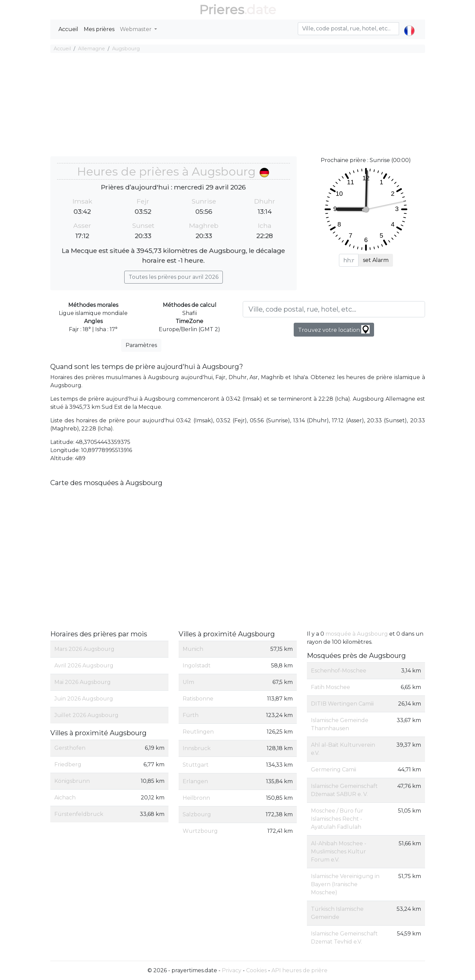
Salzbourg (197, 814)
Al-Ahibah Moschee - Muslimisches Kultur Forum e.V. (339, 852)
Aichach (65, 798)
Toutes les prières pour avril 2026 (174, 277)
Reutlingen (198, 732)
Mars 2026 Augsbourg (84, 649)
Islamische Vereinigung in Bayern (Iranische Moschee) (345, 884)
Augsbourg (126, 49)
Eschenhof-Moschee (339, 671)
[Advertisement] (238, 106)
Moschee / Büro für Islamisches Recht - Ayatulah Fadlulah (337, 819)
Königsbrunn (72, 781)
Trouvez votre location (334, 329)
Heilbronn (196, 798)
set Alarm (376, 260)
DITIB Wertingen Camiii (342, 704)
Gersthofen (70, 748)
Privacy (232, 970)
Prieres (222, 10)
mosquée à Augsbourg (357, 634)
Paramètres (141, 345)
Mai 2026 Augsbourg (83, 682)
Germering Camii (334, 770)
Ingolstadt (197, 666)
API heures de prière (299, 970)
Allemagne (91, 49)
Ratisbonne (198, 699)
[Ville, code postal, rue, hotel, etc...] (334, 309)
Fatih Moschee (331, 687)
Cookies (256, 970)
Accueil (68, 29)
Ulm (188, 682)
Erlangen (195, 781)
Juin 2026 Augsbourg (84, 699)
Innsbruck (197, 748)
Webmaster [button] (136, 29)
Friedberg (68, 764)
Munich (193, 649)
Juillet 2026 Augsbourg (86, 715)
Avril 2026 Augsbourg (84, 666)
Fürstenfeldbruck (79, 814)
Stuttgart (196, 765)
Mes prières (99, 29)
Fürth (191, 715)
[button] (409, 25)
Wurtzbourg (200, 831)
